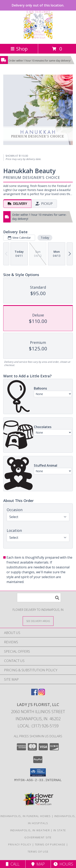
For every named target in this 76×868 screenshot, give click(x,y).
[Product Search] (39, 598)
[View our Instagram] (42, 694)
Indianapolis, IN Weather (30, 830)
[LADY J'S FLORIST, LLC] (38, 38)
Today (45, 238)
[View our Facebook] (34, 694)
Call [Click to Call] (13, 864)
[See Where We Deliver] (38, 621)
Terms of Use (38, 852)
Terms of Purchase (50, 844)
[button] (38, 772)
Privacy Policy (20, 844)
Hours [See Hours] (63, 864)
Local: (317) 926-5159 (38, 726)
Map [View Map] (38, 864)
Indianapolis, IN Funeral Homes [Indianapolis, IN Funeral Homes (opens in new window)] (26, 816)
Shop (19, 49)
